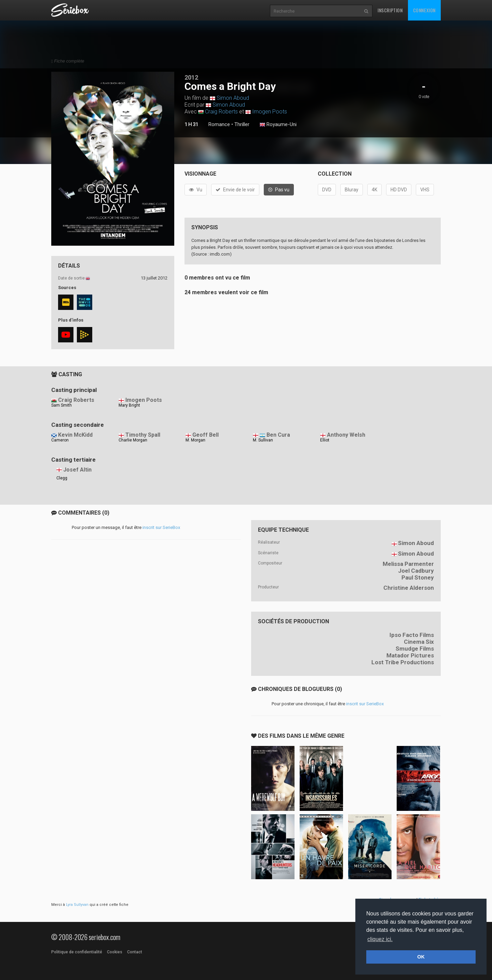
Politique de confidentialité (77, 952)
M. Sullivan (263, 440)
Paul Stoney (418, 577)
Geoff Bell (206, 435)
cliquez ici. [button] (380, 939)
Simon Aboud (233, 98)
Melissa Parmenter (408, 564)
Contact (135, 952)
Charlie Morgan (133, 440)
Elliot (325, 440)
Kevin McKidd (75, 435)
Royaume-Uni (278, 125)
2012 (191, 77)
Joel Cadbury (416, 571)
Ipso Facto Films (412, 635)
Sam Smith (61, 405)
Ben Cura (278, 435)
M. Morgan (195, 440)
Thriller (242, 124)
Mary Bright (129, 405)
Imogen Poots (270, 112)
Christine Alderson (409, 588)
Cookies (115, 952)
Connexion (424, 10)
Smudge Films (415, 649)
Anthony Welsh (346, 435)
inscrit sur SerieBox (161, 527)
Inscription (390, 10)
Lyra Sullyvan (77, 905)
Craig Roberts (221, 112)
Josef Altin (77, 470)
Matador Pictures (410, 655)
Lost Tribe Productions (403, 662)
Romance (219, 124)
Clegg (62, 478)
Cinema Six (419, 642)
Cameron (60, 440)
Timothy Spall (143, 435)
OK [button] (421, 957)
